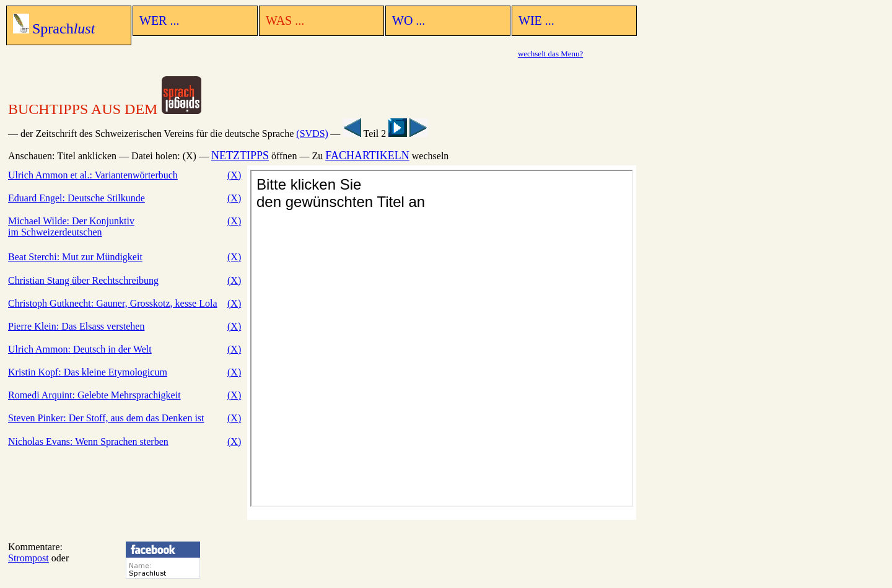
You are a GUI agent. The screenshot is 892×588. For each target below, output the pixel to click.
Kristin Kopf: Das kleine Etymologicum (88, 372)
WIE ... (536, 20)
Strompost (28, 558)
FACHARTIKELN (367, 156)
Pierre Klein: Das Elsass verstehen (76, 326)
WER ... (159, 20)
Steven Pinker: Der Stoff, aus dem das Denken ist (106, 418)
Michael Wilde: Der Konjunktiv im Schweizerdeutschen (71, 226)
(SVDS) (312, 134)
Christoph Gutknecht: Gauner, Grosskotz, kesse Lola (113, 303)
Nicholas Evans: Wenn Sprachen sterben (88, 441)
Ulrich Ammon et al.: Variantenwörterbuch (93, 175)
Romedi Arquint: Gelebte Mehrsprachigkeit (94, 395)
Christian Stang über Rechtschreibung (83, 280)
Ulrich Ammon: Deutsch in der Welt (80, 349)
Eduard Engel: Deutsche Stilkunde (77, 198)
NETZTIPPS (240, 156)
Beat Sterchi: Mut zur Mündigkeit (75, 257)
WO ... (409, 20)
